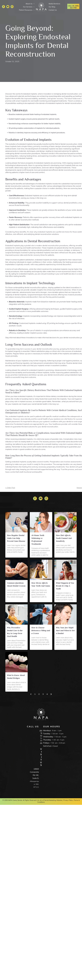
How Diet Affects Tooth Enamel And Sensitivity (64, 538)
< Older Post (10, 488)
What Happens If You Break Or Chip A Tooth (65, 586)
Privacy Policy (68, 800)
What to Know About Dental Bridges (16, 677)
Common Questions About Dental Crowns (16, 584)
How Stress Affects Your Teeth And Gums (41, 584)
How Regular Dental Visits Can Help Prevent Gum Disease (16, 538)
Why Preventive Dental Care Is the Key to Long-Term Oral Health (15, 632)
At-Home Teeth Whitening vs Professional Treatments (38, 540)
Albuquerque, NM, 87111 (34, 784)
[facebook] (4, 7)
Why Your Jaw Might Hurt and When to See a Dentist (65, 631)
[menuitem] (30, 4)
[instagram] (12, 7)
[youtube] (8, 7)
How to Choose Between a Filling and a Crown (41, 631)
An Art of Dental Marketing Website (50, 800)
